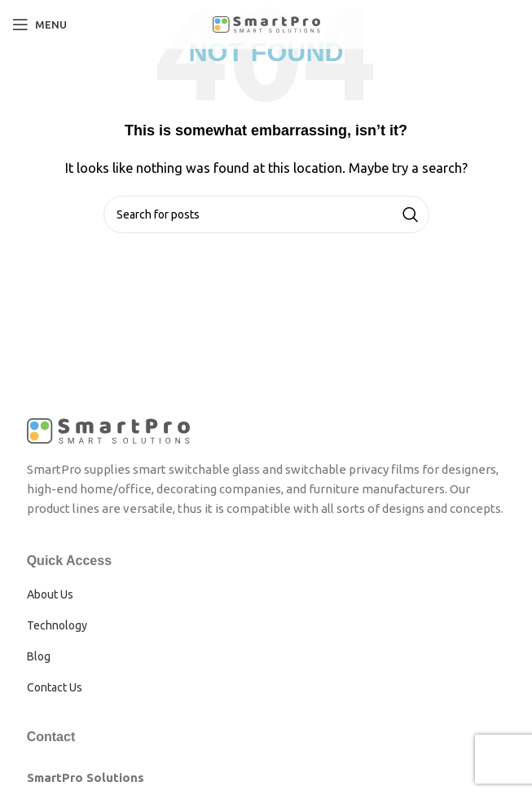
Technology (57, 625)
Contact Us (55, 687)
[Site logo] (266, 23)
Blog (39, 656)
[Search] (266, 214)
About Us (50, 594)
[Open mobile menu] (40, 24)
